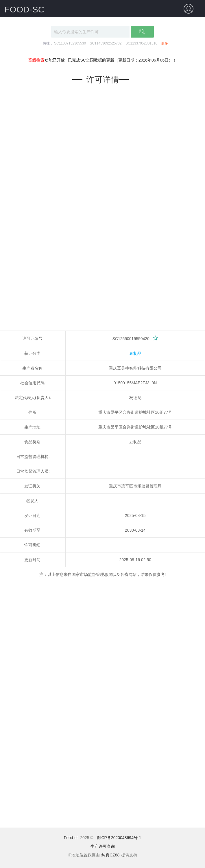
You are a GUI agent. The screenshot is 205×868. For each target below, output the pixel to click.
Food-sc (71, 838)
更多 (165, 43)
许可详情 (103, 80)
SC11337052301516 (141, 43)
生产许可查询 (103, 846)
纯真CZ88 (110, 855)
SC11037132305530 (70, 43)
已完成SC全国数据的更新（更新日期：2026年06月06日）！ (122, 60)
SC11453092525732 (106, 43)
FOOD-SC (24, 9)
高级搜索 (36, 60)
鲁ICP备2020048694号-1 (119, 838)
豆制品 (135, 353)
